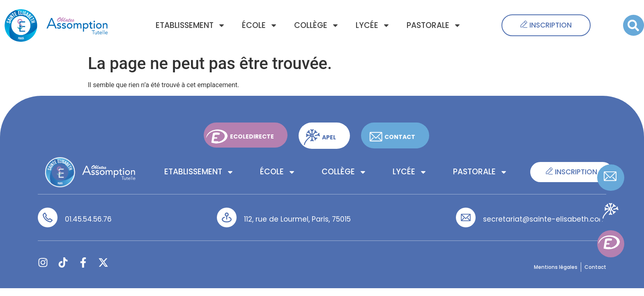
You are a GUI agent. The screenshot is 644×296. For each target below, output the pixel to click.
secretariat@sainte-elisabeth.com (545, 219)
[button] (634, 25)
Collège (317, 25)
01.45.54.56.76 (88, 219)
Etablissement (191, 25)
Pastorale (434, 25)
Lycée (373, 25)
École (260, 25)
